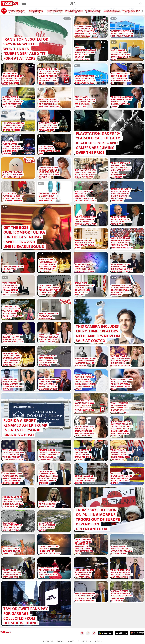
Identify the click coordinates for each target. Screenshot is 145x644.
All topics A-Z (48, 641)
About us (99, 641)
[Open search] (141, 3)
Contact (61, 641)
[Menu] (24, 3)
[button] (142, 11)
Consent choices (84, 641)
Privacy (71, 641)
